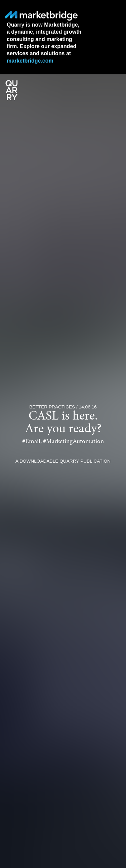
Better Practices (52, 407)
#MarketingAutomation (73, 442)
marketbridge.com (30, 61)
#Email (31, 442)
